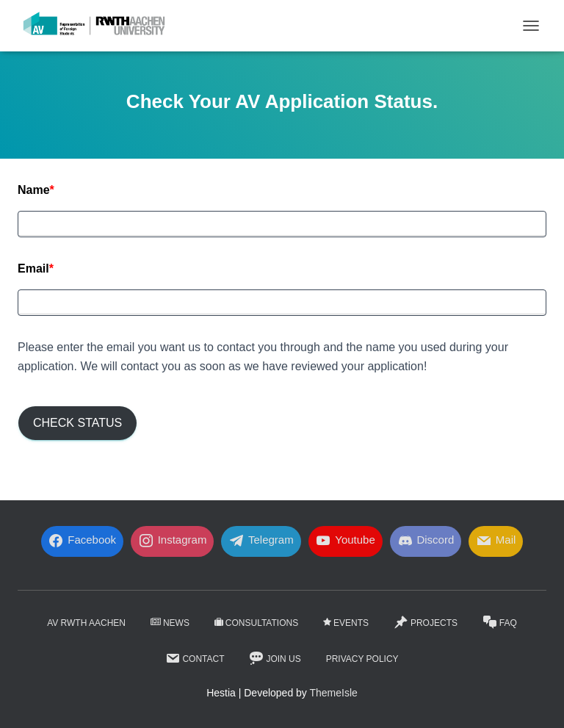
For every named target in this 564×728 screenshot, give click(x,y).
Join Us (275, 658)
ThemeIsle (334, 693)
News (170, 623)
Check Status (77, 423)
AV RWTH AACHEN (86, 623)
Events (346, 623)
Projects (426, 622)
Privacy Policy (362, 659)
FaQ (500, 622)
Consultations (256, 623)
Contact (195, 658)
